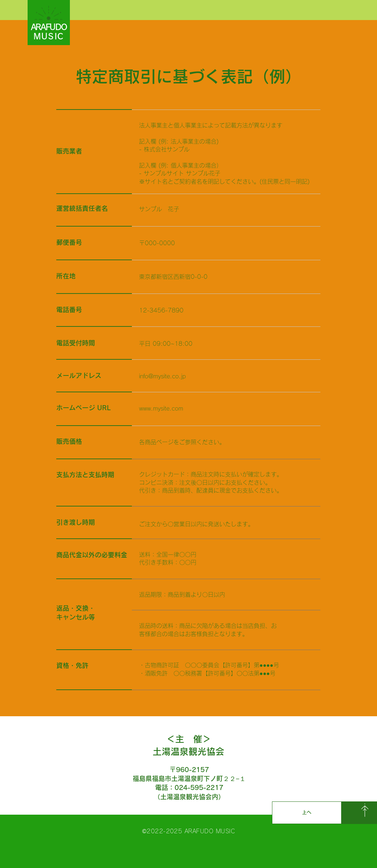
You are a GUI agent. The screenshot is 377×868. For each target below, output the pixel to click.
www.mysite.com (161, 408)
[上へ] (307, 813)
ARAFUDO (49, 27)
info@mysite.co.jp (162, 376)
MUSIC (49, 36)
